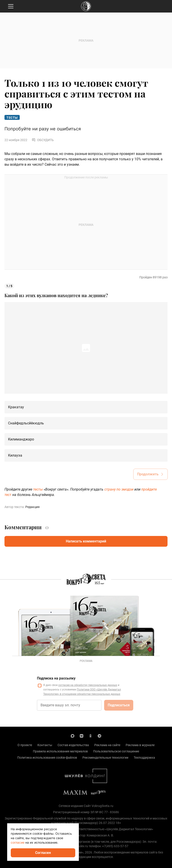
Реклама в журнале (140, 745)
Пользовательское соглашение (116, 751)
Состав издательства (73, 745)
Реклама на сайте (107, 745)
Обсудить (43, 140)
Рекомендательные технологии (105, 758)
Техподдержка (144, 758)
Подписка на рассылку (56, 678)
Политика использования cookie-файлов (47, 758)
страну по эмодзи (119, 489)
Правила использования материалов (60, 751)
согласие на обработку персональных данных (88, 685)
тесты (38, 489)
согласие (18, 842)
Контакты (45, 745)
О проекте (25, 745)
